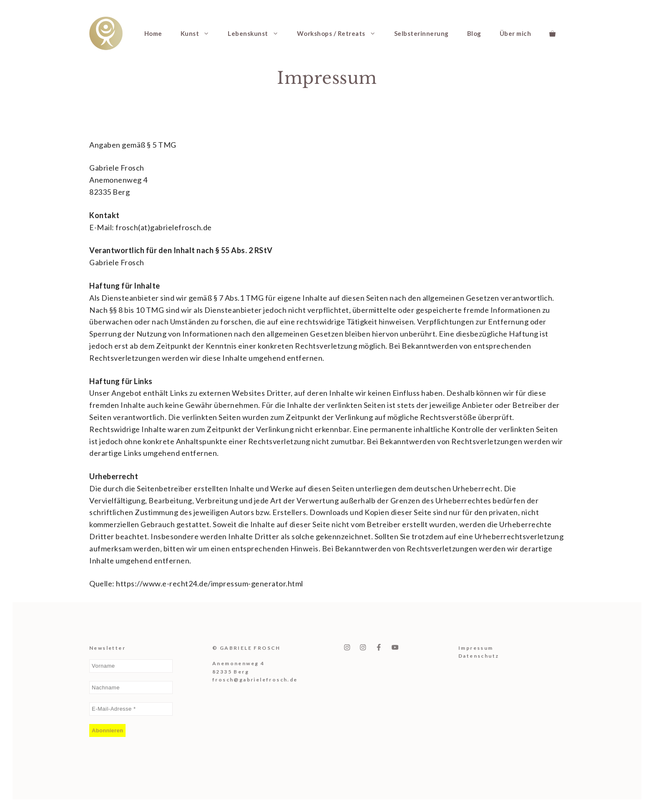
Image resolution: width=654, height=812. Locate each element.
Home (153, 33)
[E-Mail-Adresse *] (131, 709)
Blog (474, 33)
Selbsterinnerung (421, 33)
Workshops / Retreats (341, 33)
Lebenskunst (258, 33)
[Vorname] (131, 666)
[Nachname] (131, 688)
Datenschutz (479, 656)
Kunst (200, 33)
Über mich (516, 33)
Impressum (476, 648)
